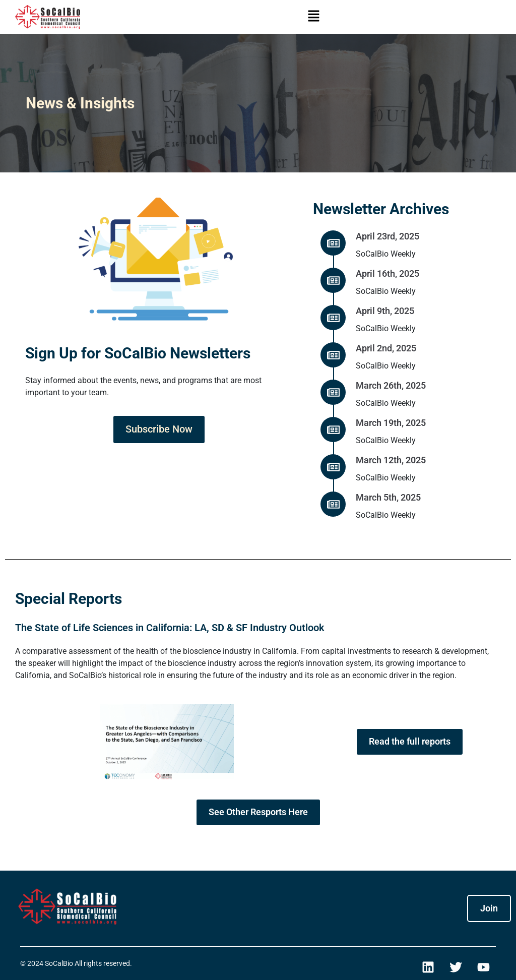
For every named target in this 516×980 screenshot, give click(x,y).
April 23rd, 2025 (388, 236)
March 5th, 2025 (388, 497)
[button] (313, 17)
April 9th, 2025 (385, 311)
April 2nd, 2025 (386, 348)
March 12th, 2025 (391, 460)
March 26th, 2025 (391, 385)
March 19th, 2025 (391, 423)
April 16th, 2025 (388, 273)
